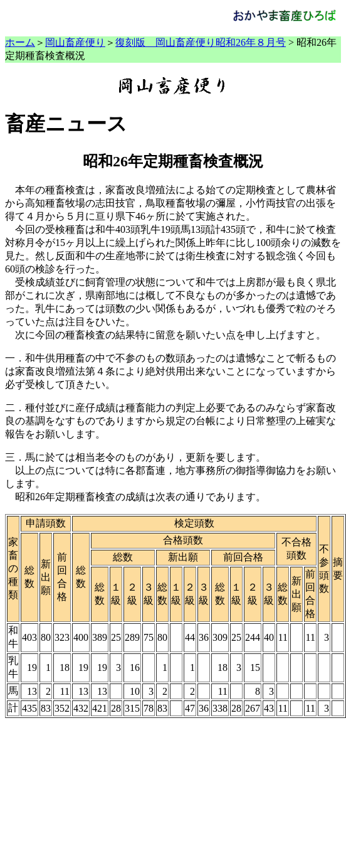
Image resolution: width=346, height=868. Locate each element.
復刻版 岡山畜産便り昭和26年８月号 (201, 42)
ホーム (20, 42)
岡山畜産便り (75, 42)
